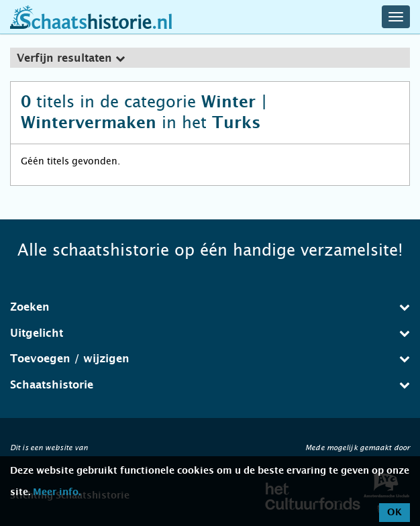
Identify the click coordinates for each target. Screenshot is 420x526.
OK (395, 513)
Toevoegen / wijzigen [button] (210, 359)
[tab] (210, 58)
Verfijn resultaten (71, 58)
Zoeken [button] (210, 307)
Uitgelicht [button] (210, 333)
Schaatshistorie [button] (210, 385)
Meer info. (57, 492)
